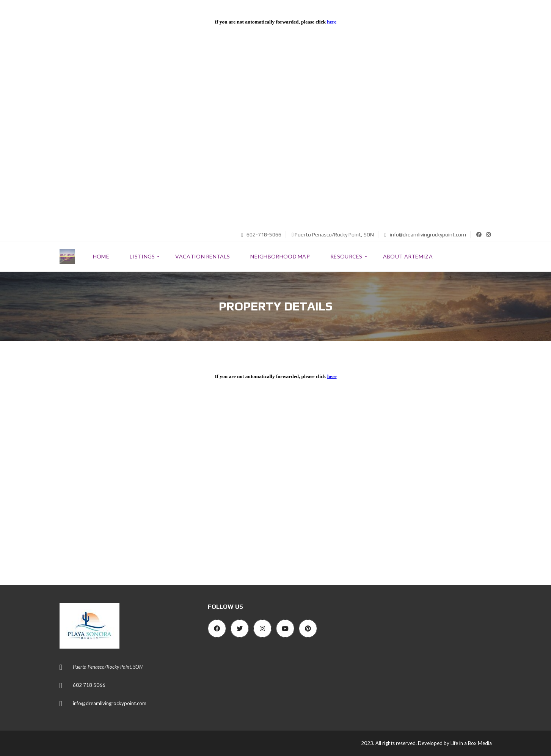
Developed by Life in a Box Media (455, 743)
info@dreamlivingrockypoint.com (425, 235)
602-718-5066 (261, 235)
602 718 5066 (89, 685)
